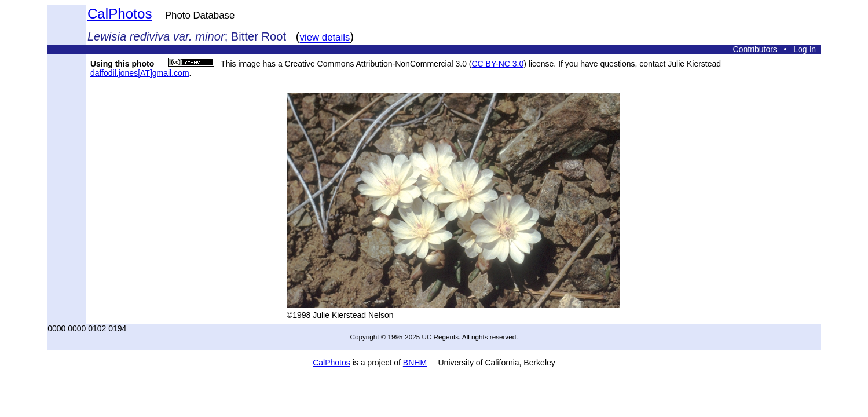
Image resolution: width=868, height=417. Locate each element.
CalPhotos (120, 14)
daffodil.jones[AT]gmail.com (140, 73)
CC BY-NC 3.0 (497, 64)
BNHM (415, 363)
